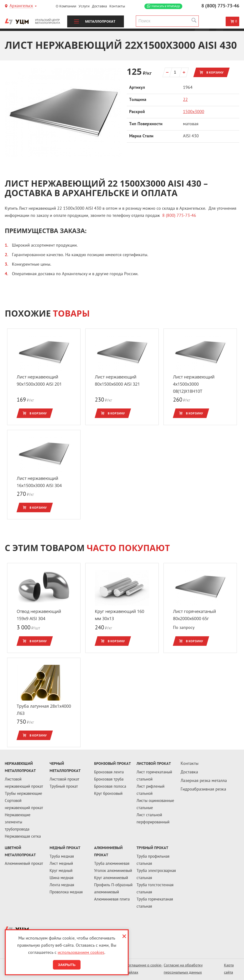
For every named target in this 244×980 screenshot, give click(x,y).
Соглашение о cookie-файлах (144, 969)
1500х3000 (194, 112)
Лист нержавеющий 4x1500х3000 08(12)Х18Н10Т (194, 384)
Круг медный (61, 871)
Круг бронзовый (108, 794)
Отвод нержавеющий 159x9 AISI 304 (39, 615)
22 (185, 100)
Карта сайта (229, 969)
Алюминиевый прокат (24, 864)
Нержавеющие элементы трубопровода (18, 822)
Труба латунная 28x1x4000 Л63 (44, 710)
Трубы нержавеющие (23, 794)
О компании (66, 6)
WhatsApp (166, 6)
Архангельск (21, 6)
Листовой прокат (64, 780)
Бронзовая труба (109, 780)
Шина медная (61, 878)
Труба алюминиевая (112, 864)
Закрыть (67, 965)
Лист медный (61, 864)
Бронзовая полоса (110, 787)
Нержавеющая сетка (23, 837)
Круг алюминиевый (111, 878)
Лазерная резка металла (204, 781)
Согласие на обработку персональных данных (183, 969)
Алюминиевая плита (112, 900)
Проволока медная (66, 892)
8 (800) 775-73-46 (220, 6)
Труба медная (62, 857)
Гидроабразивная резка (203, 789)
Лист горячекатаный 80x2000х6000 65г (194, 615)
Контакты (117, 6)
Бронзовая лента (109, 772)
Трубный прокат (64, 787)
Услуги (84, 6)
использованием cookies (81, 953)
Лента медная (62, 885)
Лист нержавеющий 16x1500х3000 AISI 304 (39, 482)
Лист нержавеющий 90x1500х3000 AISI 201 (39, 380)
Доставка (99, 6)
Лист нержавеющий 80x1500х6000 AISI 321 (117, 380)
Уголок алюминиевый (113, 871)
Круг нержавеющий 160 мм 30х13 (119, 615)
